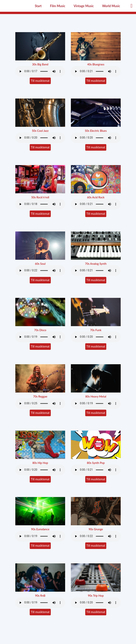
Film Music (58, 6)
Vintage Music (84, 6)
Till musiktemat (40, 81)
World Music (111, 6)
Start (38, 6)
